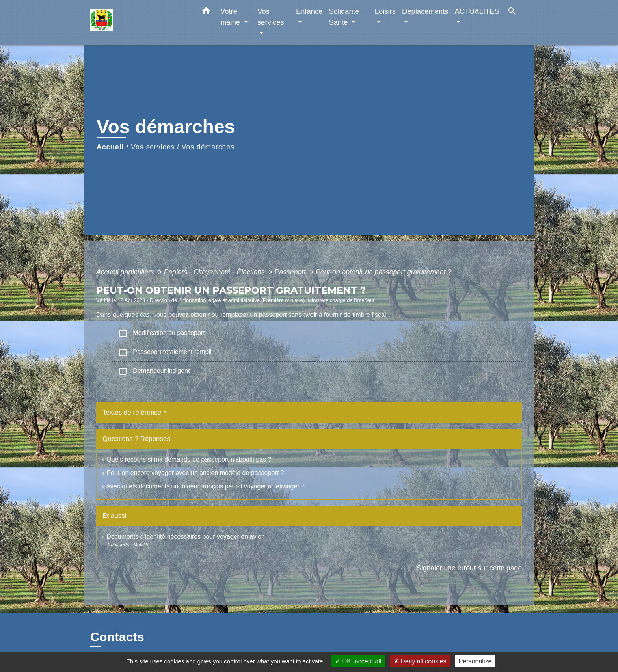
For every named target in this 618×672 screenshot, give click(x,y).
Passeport (291, 272)
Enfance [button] (309, 11)
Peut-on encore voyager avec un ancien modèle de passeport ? (195, 473)
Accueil (110, 147)
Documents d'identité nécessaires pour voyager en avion (186, 537)
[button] (206, 12)
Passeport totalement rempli (165, 352)
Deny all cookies (420, 661)
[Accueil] (140, 22)
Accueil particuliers (126, 272)
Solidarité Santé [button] (344, 17)
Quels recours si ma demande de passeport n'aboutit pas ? (189, 459)
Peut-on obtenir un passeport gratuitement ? (383, 272)
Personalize (475, 661)
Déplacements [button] (425, 11)
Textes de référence (132, 412)
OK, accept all (358, 661)
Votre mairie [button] (231, 17)
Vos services (153, 147)
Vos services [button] (271, 17)
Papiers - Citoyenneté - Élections (215, 272)
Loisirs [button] (385, 11)
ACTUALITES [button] (477, 11)
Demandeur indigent (154, 371)
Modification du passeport (162, 333)
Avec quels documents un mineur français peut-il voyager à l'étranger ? (205, 486)
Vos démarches (208, 147)
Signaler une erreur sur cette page (469, 568)
